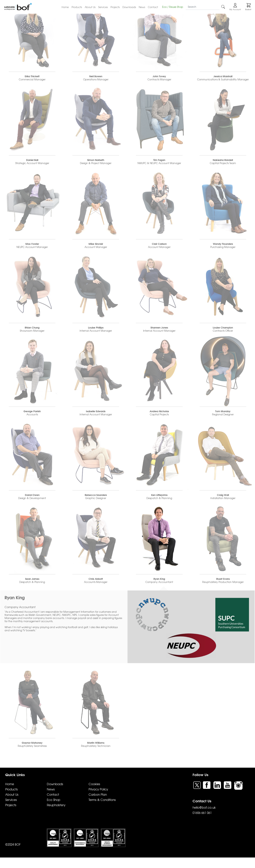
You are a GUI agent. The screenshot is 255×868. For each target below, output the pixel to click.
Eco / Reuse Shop (173, 7)
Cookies (94, 784)
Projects (115, 7)
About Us (90, 7)
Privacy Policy (98, 789)
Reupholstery (56, 805)
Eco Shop (54, 800)
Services (103, 7)
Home (65, 7)
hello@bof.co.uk (204, 807)
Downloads (129, 7)
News (142, 7)
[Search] (203, 7)
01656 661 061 (202, 813)
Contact (153, 7)
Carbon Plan (98, 794)
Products (77, 7)
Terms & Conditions (102, 800)
